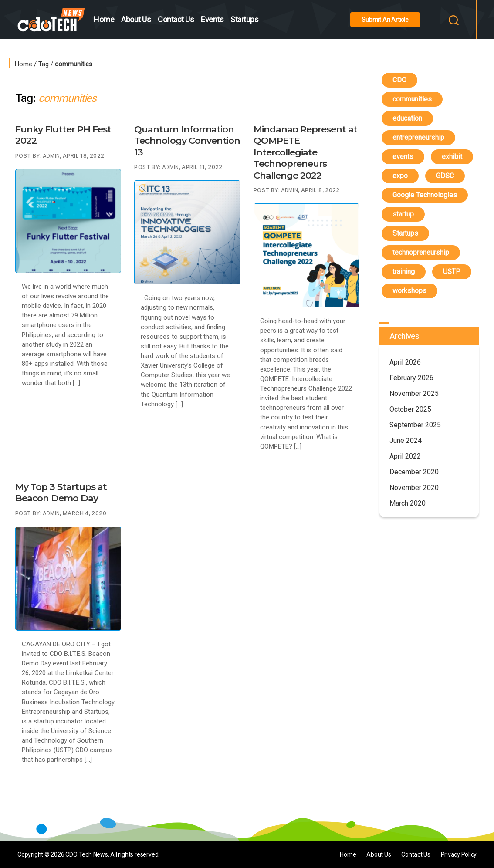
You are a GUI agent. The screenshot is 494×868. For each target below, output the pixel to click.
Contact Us (176, 19)
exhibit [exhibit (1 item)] (452, 157)
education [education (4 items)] (407, 118)
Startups (244, 19)
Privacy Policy (458, 854)
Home (104, 19)
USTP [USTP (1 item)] (452, 272)
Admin (51, 156)
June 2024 (406, 441)
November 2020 (414, 488)
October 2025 (410, 409)
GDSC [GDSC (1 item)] (445, 176)
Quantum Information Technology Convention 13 (187, 141)
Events (212, 19)
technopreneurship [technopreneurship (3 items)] (421, 252)
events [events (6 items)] (403, 157)
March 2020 (408, 503)
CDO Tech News (86, 854)
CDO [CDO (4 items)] (399, 80)
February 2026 (411, 378)
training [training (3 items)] (404, 272)
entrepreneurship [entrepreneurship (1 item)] (418, 137)
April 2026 (405, 362)
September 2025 (415, 425)
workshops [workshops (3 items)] (409, 291)
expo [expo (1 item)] (400, 176)
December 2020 (414, 472)
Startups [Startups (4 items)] (405, 233)
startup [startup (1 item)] (403, 214)
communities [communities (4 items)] (412, 99)
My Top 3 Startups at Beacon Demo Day (61, 492)
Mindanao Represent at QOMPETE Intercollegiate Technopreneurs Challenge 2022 (305, 152)
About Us (136, 19)
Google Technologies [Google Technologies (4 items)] (425, 195)
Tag (44, 64)
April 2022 (405, 456)
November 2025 (414, 393)
